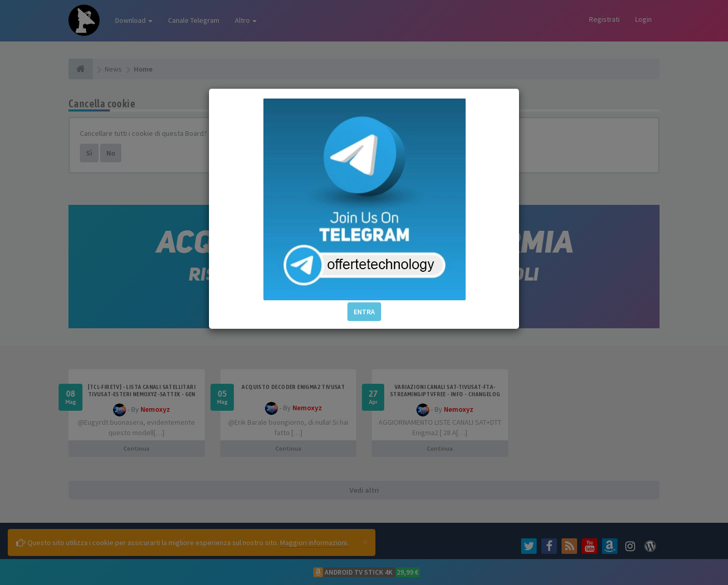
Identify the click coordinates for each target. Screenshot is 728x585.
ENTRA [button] (364, 312)
